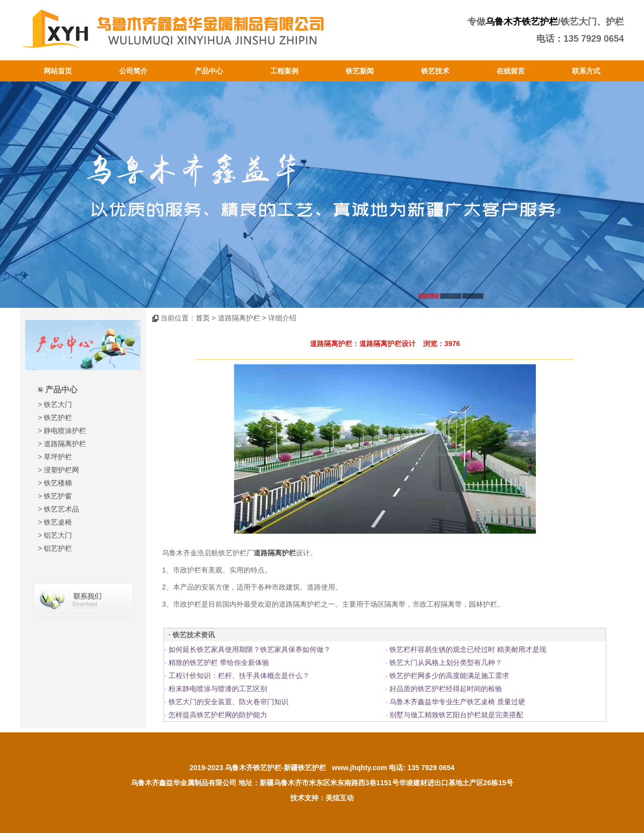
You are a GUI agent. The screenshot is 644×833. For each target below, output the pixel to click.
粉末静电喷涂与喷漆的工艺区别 (218, 689)
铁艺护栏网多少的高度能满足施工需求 (449, 676)
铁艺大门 (58, 404)
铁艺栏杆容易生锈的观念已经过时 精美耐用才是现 (468, 649)
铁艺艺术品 (61, 509)
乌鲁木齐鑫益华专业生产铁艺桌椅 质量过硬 (457, 702)
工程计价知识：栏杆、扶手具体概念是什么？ (239, 676)
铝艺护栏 (58, 548)
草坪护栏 (58, 457)
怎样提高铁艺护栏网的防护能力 (218, 715)
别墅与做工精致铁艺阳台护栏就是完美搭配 (456, 715)
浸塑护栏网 (61, 470)
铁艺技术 (435, 71)
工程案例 (284, 71)
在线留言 (511, 71)
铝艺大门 (58, 535)
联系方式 (586, 71)
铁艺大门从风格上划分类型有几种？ (446, 662)
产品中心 (209, 71)
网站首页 (58, 71)
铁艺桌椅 (58, 522)
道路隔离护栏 (65, 444)
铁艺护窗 (58, 496)
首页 (203, 318)
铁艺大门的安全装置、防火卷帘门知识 (228, 702)
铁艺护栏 (58, 418)
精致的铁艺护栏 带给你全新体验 (219, 662)
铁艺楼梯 (58, 483)
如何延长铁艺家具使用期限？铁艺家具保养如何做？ (250, 649)
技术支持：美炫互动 (322, 798)
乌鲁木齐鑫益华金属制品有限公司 (184, 783)
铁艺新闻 (360, 71)
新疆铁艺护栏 (305, 768)
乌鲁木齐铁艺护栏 (522, 22)
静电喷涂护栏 (65, 431)
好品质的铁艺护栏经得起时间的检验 (446, 689)
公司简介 (133, 71)
